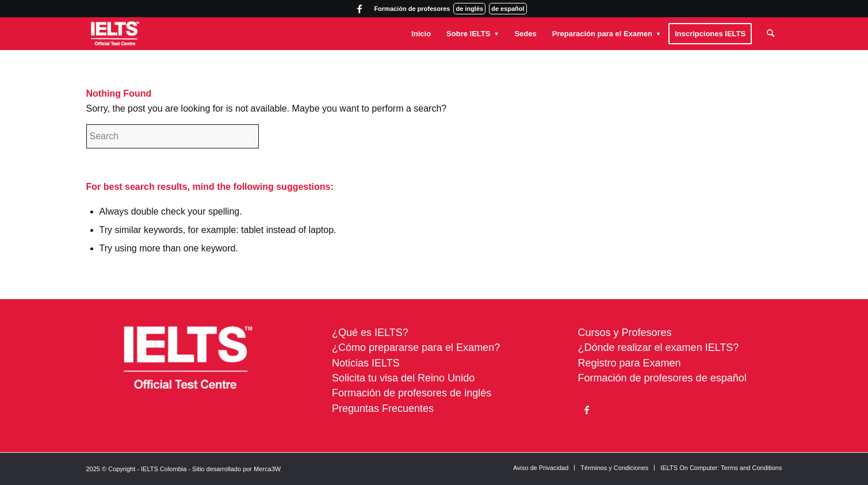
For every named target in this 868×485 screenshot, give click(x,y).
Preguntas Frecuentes (383, 408)
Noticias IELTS (366, 363)
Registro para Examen (630, 363)
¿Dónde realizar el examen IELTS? (659, 347)
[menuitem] (421, 34)
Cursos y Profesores (625, 333)
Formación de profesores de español (662, 378)
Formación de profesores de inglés (412, 393)
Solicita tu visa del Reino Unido (403, 378)
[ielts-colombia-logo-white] (115, 34)
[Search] (771, 34)
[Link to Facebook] (360, 9)
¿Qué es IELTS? (370, 333)
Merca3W (267, 469)
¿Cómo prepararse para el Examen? (416, 347)
